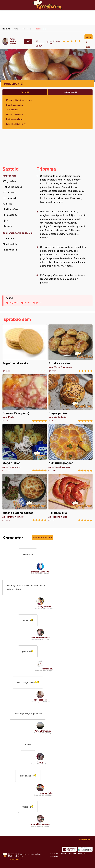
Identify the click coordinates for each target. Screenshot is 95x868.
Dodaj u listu (89, 38)
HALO (19, 859)
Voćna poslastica (15, 114)
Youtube (72, 853)
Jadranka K (47, 669)
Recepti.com (47, 5)
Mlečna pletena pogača (25, 498)
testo (27, 302)
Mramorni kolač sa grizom (19, 100)
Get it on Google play (85, 849)
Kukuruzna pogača (71, 448)
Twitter (64, 853)
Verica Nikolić (13, 42)
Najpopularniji (70, 92)
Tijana (40, 762)
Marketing (12, 856)
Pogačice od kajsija (25, 348)
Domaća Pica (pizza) (25, 398)
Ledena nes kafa (14, 119)
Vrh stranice (84, 840)
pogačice (14, 302)
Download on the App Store (69, 849)
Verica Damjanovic (44, 731)
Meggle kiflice (25, 448)
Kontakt (20, 856)
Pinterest (54, 857)
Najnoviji (25, 92)
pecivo (39, 302)
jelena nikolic (46, 793)
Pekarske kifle (71, 498)
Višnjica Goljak (45, 606)
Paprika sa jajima (14, 105)
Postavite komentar (43, 537)
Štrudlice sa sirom (71, 348)
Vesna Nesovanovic (40, 638)
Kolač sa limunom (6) (16, 124)
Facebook (55, 853)
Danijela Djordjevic (40, 572)
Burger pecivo (71, 398)
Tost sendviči (13, 110)
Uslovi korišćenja (36, 854)
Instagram (82, 853)
